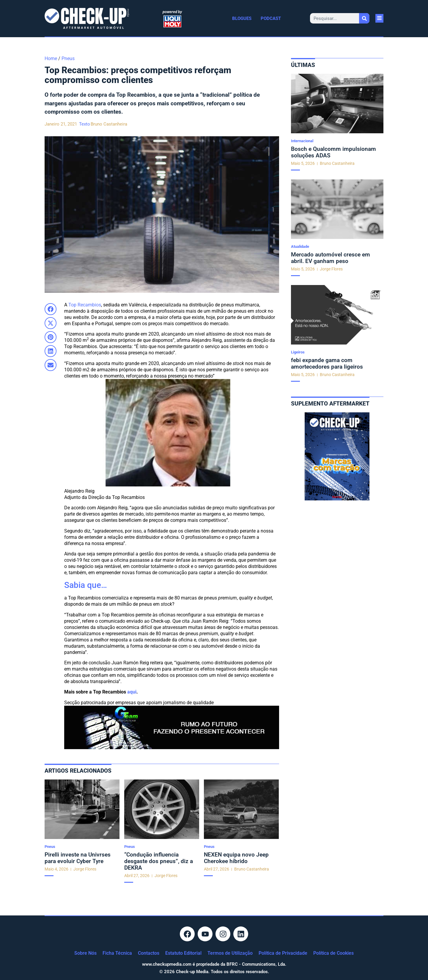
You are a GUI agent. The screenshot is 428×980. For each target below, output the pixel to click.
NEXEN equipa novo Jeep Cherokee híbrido (236, 858)
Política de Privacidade (283, 953)
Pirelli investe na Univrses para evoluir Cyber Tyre (78, 858)
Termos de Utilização (230, 953)
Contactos (149, 953)
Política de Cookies (333, 953)
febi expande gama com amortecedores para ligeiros (327, 363)
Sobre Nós (85, 953)
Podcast (271, 18)
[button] (51, 309)
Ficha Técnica (117, 953)
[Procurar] (364, 18)
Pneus (68, 58)
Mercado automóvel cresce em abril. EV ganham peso (331, 258)
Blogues (242, 18)
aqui (132, 692)
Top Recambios (85, 305)
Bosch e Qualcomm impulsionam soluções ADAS (333, 152)
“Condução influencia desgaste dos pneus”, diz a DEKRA (159, 861)
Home (51, 58)
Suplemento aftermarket (330, 404)
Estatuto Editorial (183, 953)
